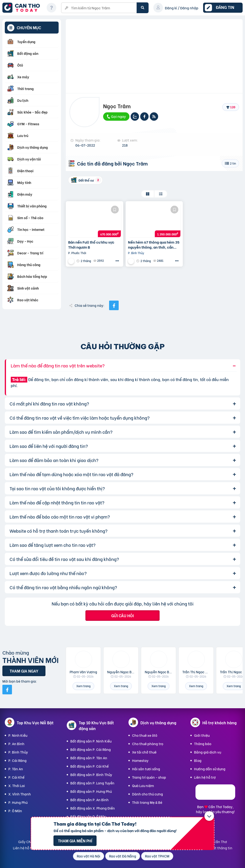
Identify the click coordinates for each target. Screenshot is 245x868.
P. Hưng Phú (18, 802)
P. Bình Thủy (18, 752)
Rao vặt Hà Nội (89, 856)
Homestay (140, 760)
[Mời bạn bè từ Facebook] (7, 690)
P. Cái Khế (16, 777)
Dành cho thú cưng (148, 794)
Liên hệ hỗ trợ (205, 777)
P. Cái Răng (17, 760)
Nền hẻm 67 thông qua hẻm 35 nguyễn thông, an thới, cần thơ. (154, 245)
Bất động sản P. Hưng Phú (91, 791)
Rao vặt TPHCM (157, 856)
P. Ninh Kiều (18, 735)
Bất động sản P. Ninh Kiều (91, 741)
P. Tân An (16, 769)
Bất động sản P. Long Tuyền (92, 783)
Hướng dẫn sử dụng (210, 769)
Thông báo (203, 744)
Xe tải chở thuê (144, 752)
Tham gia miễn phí (75, 841)
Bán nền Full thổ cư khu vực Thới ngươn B (91, 245)
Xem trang (83, 686)
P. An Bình (16, 744)
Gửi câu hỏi (122, 615)
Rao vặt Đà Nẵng (123, 856)
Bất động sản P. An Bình (89, 800)
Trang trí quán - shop (149, 777)
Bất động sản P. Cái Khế (89, 766)
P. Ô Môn (15, 811)
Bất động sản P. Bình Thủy (91, 774)
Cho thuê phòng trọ (148, 744)
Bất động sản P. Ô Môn (88, 816)
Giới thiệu (202, 735)
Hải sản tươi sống (146, 769)
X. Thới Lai (17, 785)
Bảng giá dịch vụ (208, 752)
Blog (198, 760)
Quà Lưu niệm (143, 785)
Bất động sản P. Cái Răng (91, 749)
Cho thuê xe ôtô (145, 735)
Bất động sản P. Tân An (89, 758)
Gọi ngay (116, 116)
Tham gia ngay (24, 671)
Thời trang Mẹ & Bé (147, 802)
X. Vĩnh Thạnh (20, 794)
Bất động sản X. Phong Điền (93, 808)
